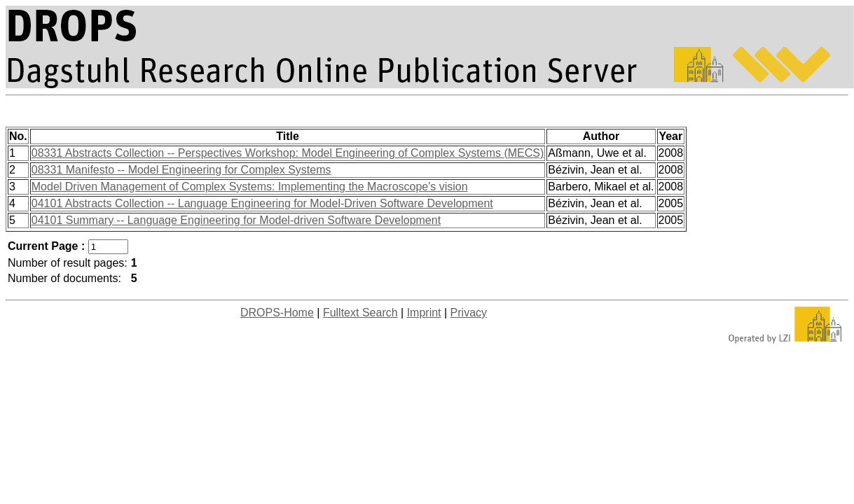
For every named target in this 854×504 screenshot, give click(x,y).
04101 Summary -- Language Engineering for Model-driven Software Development (236, 220)
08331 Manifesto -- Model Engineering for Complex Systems (181, 170)
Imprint (424, 313)
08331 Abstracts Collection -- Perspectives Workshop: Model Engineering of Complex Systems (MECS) (288, 153)
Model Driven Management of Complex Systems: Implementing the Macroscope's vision (250, 187)
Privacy (469, 313)
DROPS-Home (277, 313)
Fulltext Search (360, 313)
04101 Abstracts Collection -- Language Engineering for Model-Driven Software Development (262, 203)
